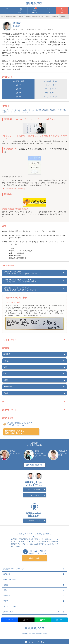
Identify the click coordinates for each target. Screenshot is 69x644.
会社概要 (7, 596)
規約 (5, 590)
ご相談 (6, 585)
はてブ (60, 620)
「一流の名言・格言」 (14, 302)
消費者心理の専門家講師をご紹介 (15, 209)
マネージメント (51, 93)
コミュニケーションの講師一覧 (50, 17)
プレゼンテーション (51, 97)
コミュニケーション (51, 81)
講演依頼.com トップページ (14, 569)
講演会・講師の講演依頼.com (9, 17)
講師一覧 (21, 17)
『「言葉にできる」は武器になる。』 (17, 189)
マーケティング (51, 89)
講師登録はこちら (34, 521)
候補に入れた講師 (10, 580)
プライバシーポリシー (12, 607)
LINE (43, 620)
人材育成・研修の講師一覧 (33, 17)
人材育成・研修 (18, 81)
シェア (10, 620)
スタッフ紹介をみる (34, 490)
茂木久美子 (63, 451)
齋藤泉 (37, 451)
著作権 (6, 601)
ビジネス (18, 85)
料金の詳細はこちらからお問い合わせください (15, 432)
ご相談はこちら (34, 558)
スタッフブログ (34, 496)
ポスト (26, 620)
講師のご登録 (32, 612)
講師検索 (7, 574)
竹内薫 (12, 451)
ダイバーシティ (51, 85)
